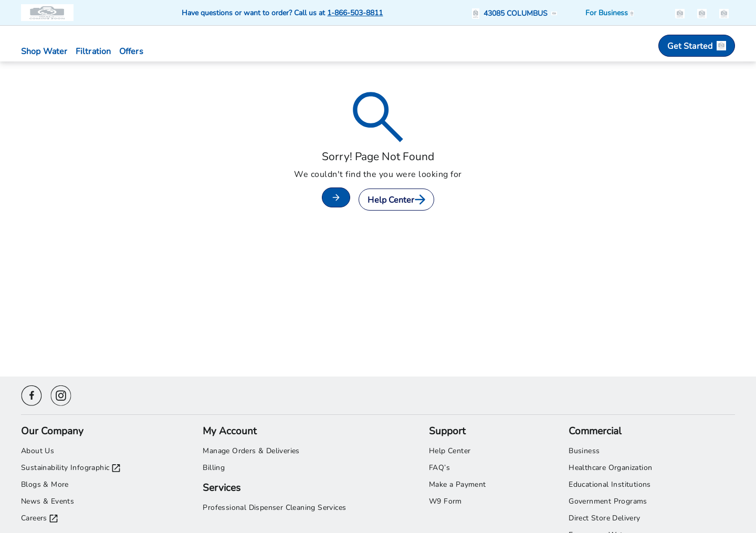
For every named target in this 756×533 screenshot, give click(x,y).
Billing (214, 467)
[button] (516, 13)
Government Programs (608, 501)
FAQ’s (439, 467)
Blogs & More (45, 484)
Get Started (697, 45)
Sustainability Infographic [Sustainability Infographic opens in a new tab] (71, 467)
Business (584, 450)
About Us (38, 450)
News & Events (48, 501)
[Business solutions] (610, 13)
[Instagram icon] (61, 394)
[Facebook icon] (31, 394)
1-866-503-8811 (355, 12)
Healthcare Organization (610, 467)
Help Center (396, 199)
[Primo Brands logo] (48, 13)
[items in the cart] (724, 12)
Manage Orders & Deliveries (251, 450)
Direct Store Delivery (604, 518)
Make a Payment (458, 484)
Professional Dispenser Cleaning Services (274, 507)
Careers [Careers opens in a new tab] (39, 518)
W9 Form (445, 501)
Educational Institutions (610, 484)
